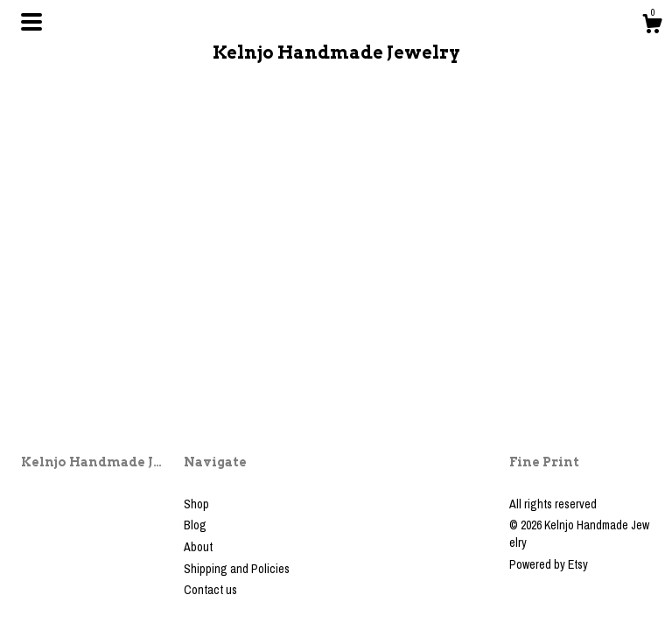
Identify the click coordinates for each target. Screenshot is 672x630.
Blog (195, 525)
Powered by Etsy (549, 564)
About (198, 547)
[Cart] (652, 26)
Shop (196, 504)
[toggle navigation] (31, 22)
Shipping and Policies (237, 569)
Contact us (210, 590)
